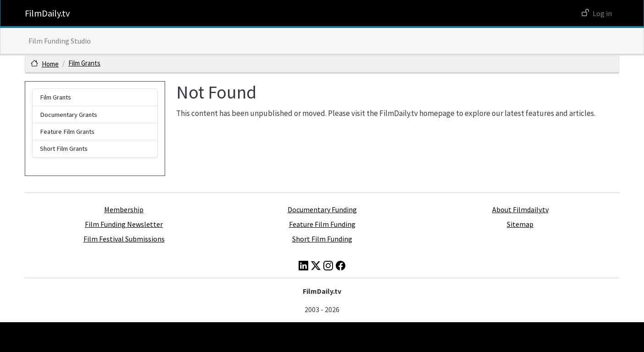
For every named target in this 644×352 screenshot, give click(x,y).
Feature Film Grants (67, 132)
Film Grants (84, 63)
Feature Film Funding (322, 224)
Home (50, 64)
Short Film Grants (64, 148)
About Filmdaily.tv (520, 209)
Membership (124, 209)
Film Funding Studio (60, 41)
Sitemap (520, 224)
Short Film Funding (322, 239)
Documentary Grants (69, 115)
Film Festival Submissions (124, 239)
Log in (602, 13)
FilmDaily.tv (47, 13)
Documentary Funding (322, 209)
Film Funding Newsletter (124, 224)
